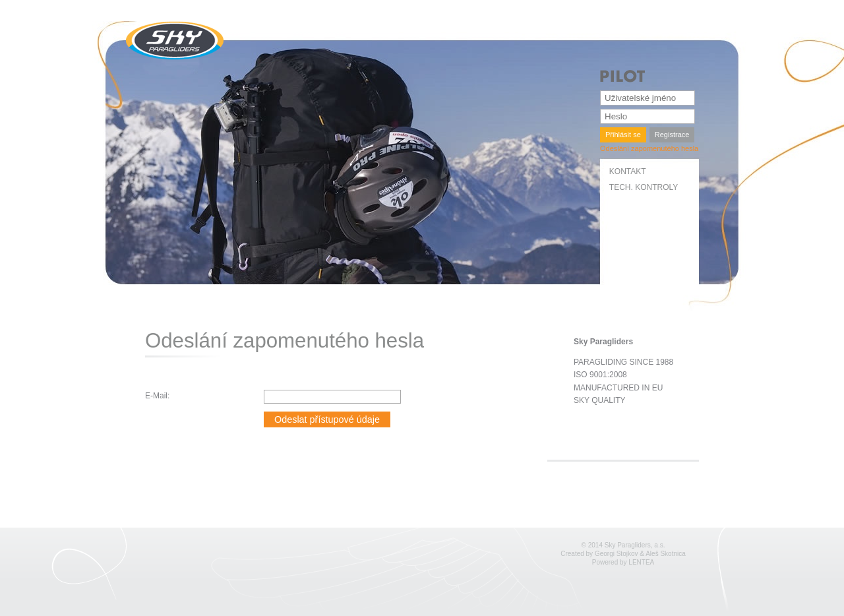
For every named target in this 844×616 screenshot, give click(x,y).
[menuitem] (651, 175)
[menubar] (651, 183)
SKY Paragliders (175, 41)
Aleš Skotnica (666, 554)
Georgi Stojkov (617, 554)
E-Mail (156, 396)
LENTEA (641, 562)
